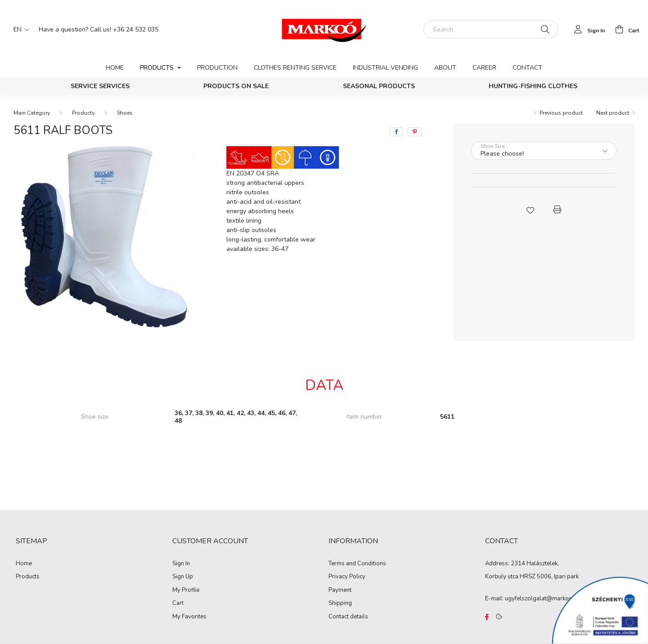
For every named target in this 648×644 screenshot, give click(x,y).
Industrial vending (385, 68)
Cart (178, 604)
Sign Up (183, 577)
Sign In (181, 564)
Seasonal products (379, 86)
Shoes (125, 113)
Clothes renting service (295, 68)
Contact (527, 68)
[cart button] (625, 29)
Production (217, 68)
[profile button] (587, 29)
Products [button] (158, 68)
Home (115, 68)
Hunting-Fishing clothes (533, 86)
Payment (340, 590)
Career (484, 68)
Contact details (348, 617)
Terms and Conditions (357, 564)
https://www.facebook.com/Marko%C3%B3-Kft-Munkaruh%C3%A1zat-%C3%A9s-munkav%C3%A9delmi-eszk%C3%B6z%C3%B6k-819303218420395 (487, 617)
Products (83, 113)
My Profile (186, 590)
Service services (100, 86)
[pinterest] (415, 132)
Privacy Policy (347, 577)
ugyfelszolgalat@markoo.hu (542, 599)
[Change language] (19, 29)
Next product (613, 113)
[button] (530, 210)
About (445, 68)
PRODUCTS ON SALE (236, 86)
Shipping (340, 604)
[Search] (491, 29)
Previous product (561, 113)
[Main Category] (32, 113)
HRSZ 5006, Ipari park (549, 577)
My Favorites (189, 617)
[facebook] (396, 132)
